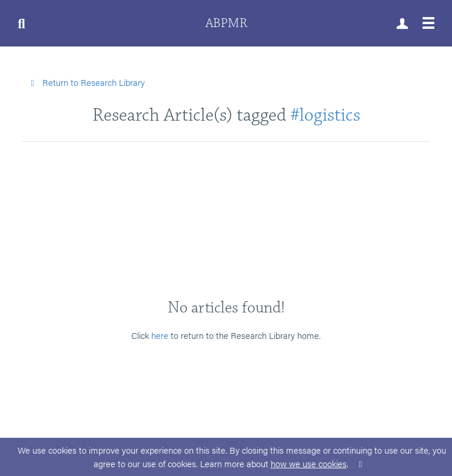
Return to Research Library (86, 82)
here (160, 335)
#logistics (325, 115)
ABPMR (226, 23)
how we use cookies (309, 463)
